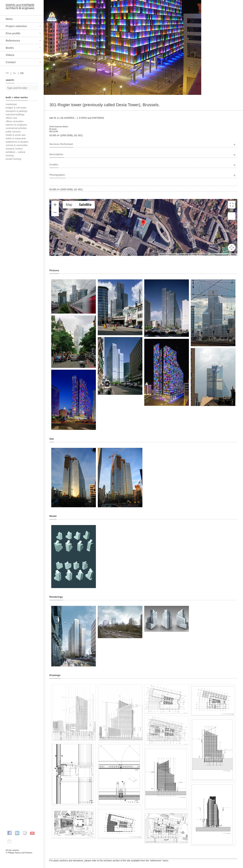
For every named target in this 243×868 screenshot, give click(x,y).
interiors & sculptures (16, 125)
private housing (13, 159)
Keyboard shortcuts (168, 254)
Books (23, 48)
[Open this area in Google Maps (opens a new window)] (57, 253)
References (23, 41)
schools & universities (17, 145)
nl (15, 73)
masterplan (11, 104)
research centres (14, 149)
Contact (23, 62)
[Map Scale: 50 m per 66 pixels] (219, 255)
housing (10, 156)
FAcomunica (22, 857)
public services (13, 132)
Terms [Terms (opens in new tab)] (233, 254)
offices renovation (15, 121)
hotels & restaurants (16, 138)
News (9, 19)
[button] (143, 223)
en (22, 73)
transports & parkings (16, 111)
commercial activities (16, 128)
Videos (10, 55)
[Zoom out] (55, 212)
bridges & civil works (16, 108)
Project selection (23, 26)
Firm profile (23, 33)
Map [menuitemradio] (69, 205)
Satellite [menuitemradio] (85, 205)
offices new (11, 118)
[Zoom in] (55, 205)
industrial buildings (15, 115)
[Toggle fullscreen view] (232, 205)
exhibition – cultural (15, 152)
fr (7, 73)
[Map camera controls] (232, 248)
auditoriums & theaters (17, 142)
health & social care (16, 135)
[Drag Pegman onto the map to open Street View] (232, 216)
